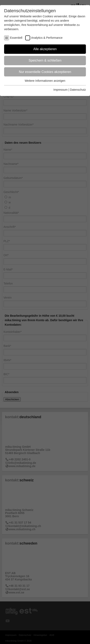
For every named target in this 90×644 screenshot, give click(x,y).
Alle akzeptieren (45, 49)
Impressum (61, 90)
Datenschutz (78, 90)
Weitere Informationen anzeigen (45, 81)
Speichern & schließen (45, 60)
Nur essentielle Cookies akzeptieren (45, 72)
